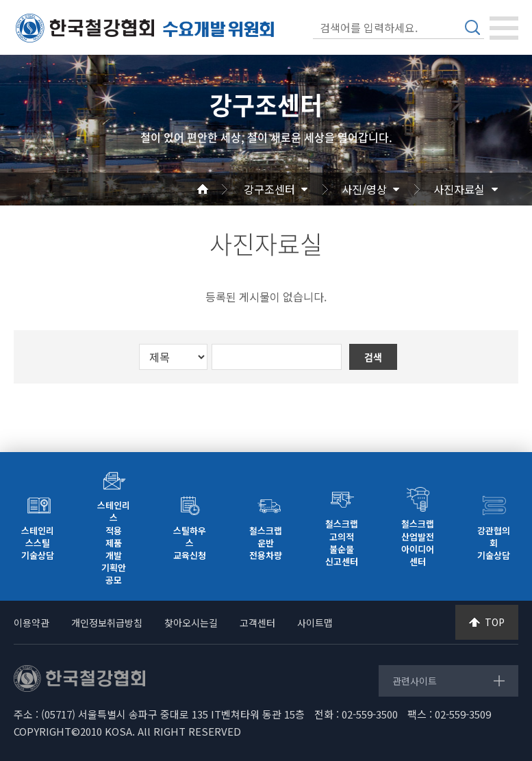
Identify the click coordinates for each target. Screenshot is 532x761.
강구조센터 (269, 189)
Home (219, 189)
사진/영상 (364, 189)
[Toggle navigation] (504, 28)
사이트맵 (315, 623)
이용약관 (31, 623)
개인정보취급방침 (107, 623)
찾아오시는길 (191, 623)
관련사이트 (415, 681)
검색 (472, 27)
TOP (495, 622)
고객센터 (257, 623)
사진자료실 (459, 189)
